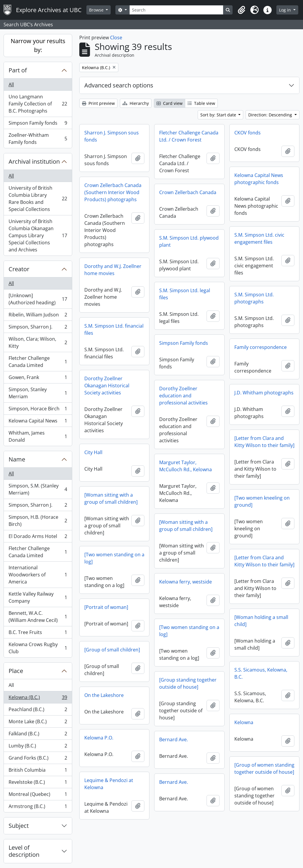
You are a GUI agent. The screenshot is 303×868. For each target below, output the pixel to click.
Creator (19, 269)
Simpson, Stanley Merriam (38, 393)
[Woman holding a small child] (261, 621)
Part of (18, 70)
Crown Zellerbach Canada (188, 192)
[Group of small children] (112, 650)
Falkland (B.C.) (38, 735)
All (11, 84)
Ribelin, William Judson (38, 316)
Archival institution (34, 161)
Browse (97, 10)
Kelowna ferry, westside (186, 582)
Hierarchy (136, 103)
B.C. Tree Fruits (38, 634)
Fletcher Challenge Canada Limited (38, 362)
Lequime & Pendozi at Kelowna (109, 784)
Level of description (24, 851)
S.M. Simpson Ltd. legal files (185, 294)
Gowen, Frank (38, 379)
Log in (286, 10)
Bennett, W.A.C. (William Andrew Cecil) (38, 617)
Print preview (98, 103)
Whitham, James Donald (38, 436)
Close (116, 38)
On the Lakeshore (104, 695)
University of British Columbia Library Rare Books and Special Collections (38, 199)
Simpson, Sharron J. (38, 328)
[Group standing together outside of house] (188, 683)
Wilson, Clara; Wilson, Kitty (38, 342)
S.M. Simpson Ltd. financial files (114, 329)
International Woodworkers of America (38, 575)
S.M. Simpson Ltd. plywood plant (189, 241)
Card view (170, 103)
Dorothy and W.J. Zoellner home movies (113, 270)
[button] (241, 10)
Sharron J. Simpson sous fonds (112, 136)
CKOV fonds (248, 133)
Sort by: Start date (219, 115)
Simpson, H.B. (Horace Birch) (38, 521)
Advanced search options (119, 85)
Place (16, 671)
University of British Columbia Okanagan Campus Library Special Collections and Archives (38, 235)
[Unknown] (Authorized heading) (38, 299)
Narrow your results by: (38, 45)
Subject (19, 826)
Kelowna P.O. (99, 738)
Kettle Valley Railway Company (38, 597)
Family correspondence (261, 347)
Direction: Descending (271, 115)
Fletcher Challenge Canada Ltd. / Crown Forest (189, 136)
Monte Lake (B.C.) (38, 723)
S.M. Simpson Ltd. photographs (254, 298)
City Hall (93, 452)
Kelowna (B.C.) (38, 699)
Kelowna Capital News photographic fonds (259, 179)
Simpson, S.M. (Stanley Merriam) (38, 489)
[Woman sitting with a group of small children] (111, 498)
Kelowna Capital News (38, 422)
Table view (201, 103)
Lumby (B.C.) (38, 747)
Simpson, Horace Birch (38, 410)
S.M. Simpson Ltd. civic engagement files (259, 238)
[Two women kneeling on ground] (262, 501)
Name (17, 459)
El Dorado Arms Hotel (38, 538)
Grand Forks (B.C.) (38, 759)
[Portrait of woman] (106, 607)
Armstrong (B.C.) (38, 807)
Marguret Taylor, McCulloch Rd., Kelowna (186, 466)
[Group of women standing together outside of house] (264, 768)
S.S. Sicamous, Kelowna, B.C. (261, 673)
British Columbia (38, 771)
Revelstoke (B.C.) (38, 783)
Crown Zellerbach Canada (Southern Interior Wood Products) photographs (113, 192)
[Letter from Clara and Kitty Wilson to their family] (264, 442)
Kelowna (244, 722)
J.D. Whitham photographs (264, 393)
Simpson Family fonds (38, 124)
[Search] (176, 10)
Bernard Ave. (174, 739)
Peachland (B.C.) (38, 711)
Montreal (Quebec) (38, 795)
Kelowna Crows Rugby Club (38, 648)
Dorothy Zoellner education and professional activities (183, 396)
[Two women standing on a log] (114, 558)
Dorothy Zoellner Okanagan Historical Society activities (107, 386)
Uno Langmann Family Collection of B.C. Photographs (38, 104)
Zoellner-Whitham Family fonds (38, 139)
